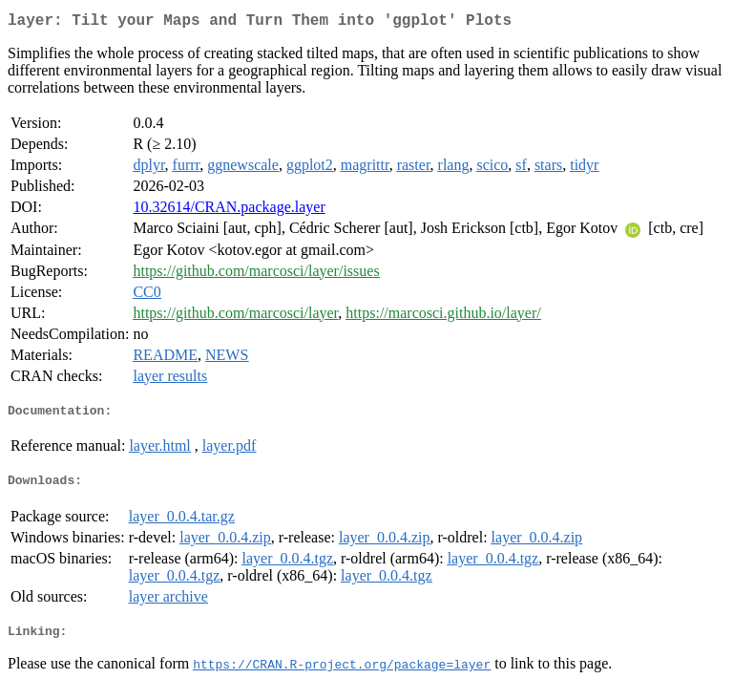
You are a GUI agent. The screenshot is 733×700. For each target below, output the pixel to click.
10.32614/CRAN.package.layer (229, 211)
